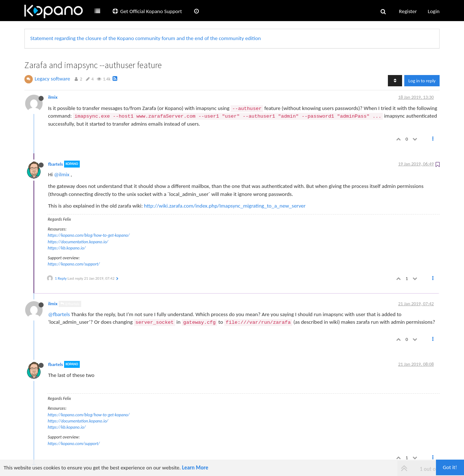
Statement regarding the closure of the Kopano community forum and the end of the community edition (146, 38)
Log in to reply (422, 81)
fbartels (56, 164)
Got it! (450, 467)
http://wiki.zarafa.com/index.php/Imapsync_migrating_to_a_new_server (225, 206)
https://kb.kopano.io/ (67, 248)
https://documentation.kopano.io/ (78, 242)
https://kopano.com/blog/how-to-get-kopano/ (89, 235)
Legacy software (52, 79)
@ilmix (62, 174)
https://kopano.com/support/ (74, 264)
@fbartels (70, 304)
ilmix (53, 97)
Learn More (195, 468)
